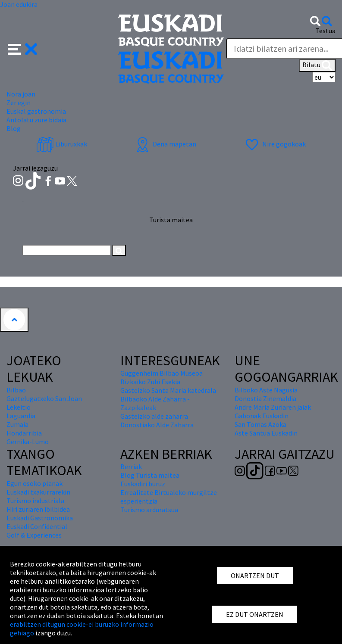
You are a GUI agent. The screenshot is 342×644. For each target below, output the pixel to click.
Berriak (131, 467)
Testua (325, 31)
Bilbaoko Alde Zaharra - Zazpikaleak (155, 403)
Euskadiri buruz (143, 484)
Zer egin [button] (19, 103)
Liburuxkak (62, 144)
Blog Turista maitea (150, 475)
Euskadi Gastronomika (40, 518)
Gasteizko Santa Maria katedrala (168, 390)
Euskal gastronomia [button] (36, 111)
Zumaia (17, 424)
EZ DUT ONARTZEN (255, 614)
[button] (23, 48)
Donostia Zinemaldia (265, 398)
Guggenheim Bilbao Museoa (162, 373)
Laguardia (21, 416)
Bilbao (16, 390)
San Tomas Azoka (260, 424)
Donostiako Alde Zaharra (157, 425)
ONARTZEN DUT (255, 576)
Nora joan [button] (21, 94)
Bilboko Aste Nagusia (266, 390)
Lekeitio (19, 407)
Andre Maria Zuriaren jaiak (273, 407)
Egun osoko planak (35, 483)
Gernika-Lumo (28, 442)
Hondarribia (24, 433)
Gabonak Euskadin (262, 416)
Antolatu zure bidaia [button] (36, 120)
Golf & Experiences (34, 535)
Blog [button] (14, 128)
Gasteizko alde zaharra (154, 416)
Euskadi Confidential (37, 526)
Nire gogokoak (275, 144)
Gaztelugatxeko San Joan (44, 398)
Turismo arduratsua (149, 510)
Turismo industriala (35, 501)
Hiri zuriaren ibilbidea (38, 509)
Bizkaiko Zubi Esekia (150, 382)
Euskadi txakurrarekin (38, 492)
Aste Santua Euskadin (266, 433)
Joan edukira (19, 4)
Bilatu (317, 65)
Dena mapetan (165, 144)
